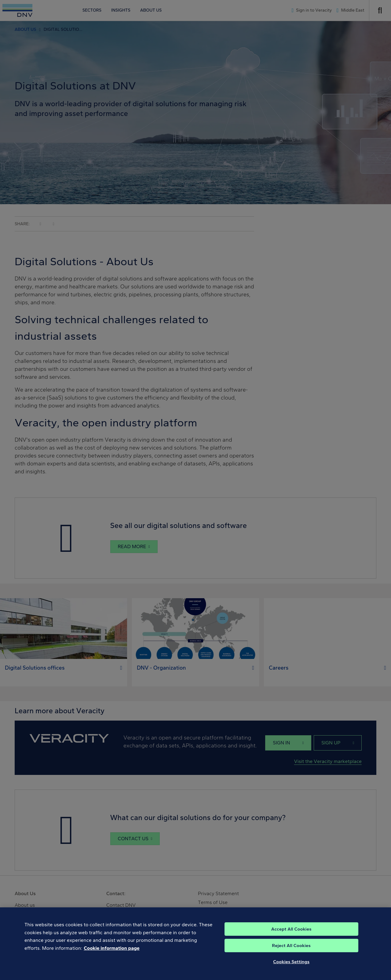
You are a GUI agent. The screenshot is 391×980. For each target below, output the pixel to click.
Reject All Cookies (291, 949)
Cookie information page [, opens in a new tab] (112, 952)
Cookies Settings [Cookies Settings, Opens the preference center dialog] (291, 966)
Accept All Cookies (291, 933)
